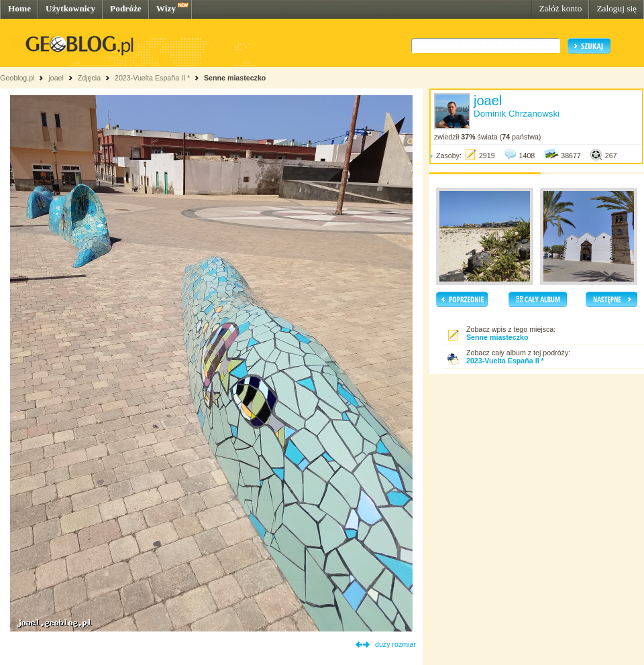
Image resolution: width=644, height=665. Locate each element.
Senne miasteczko (235, 78)
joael (56, 78)
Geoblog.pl (17, 78)
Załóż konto (560, 8)
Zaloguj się (616, 8)
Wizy (166, 8)
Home (19, 8)
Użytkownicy (70, 8)
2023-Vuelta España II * (152, 78)
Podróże (126, 8)
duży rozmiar (395, 644)
